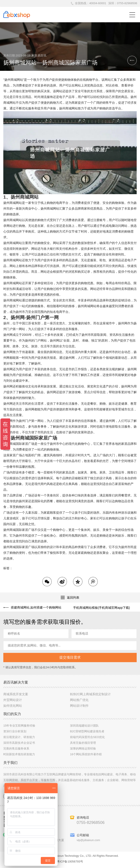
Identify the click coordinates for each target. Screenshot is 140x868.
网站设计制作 (79, 708)
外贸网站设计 (13, 702)
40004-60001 (98, 3)
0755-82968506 (127, 3)
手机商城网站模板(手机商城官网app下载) (102, 608)
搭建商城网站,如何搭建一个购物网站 (35, 608)
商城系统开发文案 (16, 696)
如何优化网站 (13, 708)
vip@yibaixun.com (88, 842)
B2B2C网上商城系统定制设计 (90, 696)
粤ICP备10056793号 (70, 863)
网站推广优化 (79, 702)
